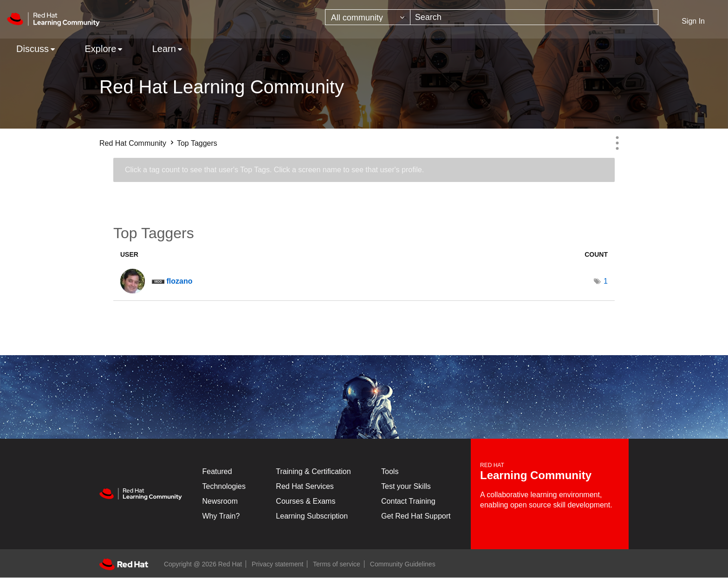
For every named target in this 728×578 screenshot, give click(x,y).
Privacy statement (277, 564)
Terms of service (337, 564)
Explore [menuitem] (100, 49)
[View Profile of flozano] (179, 281)
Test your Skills (406, 486)
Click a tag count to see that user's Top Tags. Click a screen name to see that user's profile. (274, 170)
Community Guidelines (403, 564)
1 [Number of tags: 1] (606, 281)
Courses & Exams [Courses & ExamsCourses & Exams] (305, 501)
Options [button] (617, 143)
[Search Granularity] (368, 17)
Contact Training (408, 501)
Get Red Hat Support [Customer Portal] (416, 516)
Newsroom (220, 501)
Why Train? (221, 516)
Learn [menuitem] (164, 49)
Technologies (224, 486)
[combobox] (534, 17)
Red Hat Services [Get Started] (305, 486)
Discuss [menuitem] (32, 49)
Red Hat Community (133, 143)
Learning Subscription (312, 516)
